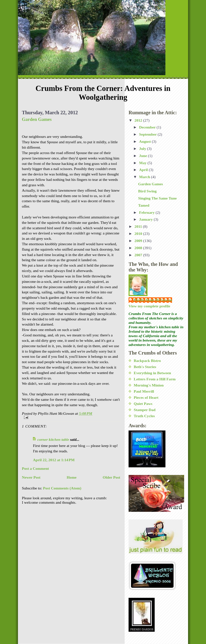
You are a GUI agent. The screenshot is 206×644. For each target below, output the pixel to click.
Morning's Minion (149, 385)
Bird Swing (147, 191)
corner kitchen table (53, 439)
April (144, 170)
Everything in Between (152, 373)
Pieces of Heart (146, 397)
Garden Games (37, 119)
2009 (139, 241)
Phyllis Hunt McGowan (153, 300)
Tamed (144, 205)
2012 (139, 120)
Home (72, 477)
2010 (139, 234)
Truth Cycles (144, 416)
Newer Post (31, 477)
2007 (139, 255)
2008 (139, 248)
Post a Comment (35, 468)
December (148, 127)
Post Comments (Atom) (62, 488)
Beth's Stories (145, 367)
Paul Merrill (144, 391)
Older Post (111, 477)
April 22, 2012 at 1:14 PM (54, 460)
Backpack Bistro (147, 361)
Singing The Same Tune (157, 198)
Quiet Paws (143, 404)
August (146, 141)
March (145, 177)
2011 (139, 226)
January (146, 219)
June (144, 156)
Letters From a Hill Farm (155, 379)
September (148, 134)
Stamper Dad (145, 410)
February (147, 212)
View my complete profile (149, 306)
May (143, 163)
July (143, 149)
